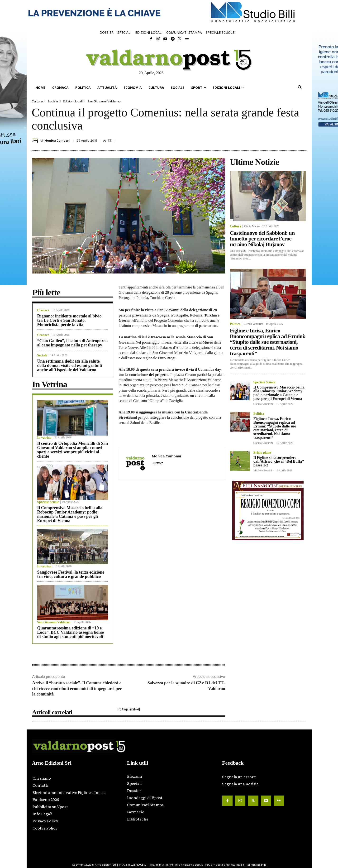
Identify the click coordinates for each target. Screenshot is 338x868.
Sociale (53, 101)
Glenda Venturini (253, 324)
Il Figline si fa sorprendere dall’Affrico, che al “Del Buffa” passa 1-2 (279, 461)
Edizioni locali (73, 101)
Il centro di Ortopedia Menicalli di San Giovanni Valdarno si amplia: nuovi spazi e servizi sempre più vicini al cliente (73, 450)
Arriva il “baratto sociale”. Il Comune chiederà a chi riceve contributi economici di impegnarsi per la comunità (77, 688)
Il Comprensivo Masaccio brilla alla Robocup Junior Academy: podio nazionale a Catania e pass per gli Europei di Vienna (70, 514)
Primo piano (262, 453)
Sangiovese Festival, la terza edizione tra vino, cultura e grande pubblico (71, 574)
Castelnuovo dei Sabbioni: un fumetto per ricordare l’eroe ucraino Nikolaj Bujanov (262, 239)
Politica (235, 324)
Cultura (37, 101)
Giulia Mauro (252, 226)
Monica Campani (57, 141)
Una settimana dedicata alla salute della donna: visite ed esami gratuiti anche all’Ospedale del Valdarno (70, 365)
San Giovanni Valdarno (104, 101)
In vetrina (44, 438)
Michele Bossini (263, 470)
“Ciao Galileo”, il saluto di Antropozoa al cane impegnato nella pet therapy (73, 343)
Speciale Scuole (48, 502)
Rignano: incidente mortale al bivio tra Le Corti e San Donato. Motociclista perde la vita (69, 320)
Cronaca (43, 310)
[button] (300, 88)
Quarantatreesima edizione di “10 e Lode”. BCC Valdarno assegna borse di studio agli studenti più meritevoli (71, 632)
